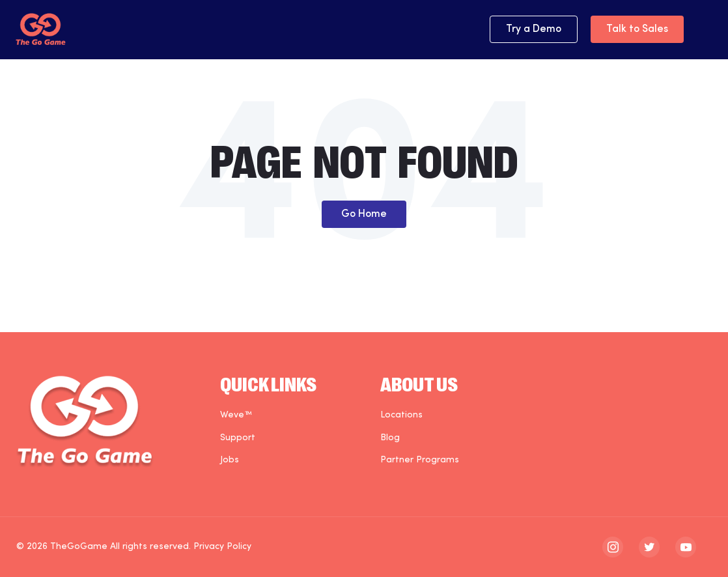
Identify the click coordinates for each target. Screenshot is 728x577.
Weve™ (236, 415)
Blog (390, 438)
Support (238, 438)
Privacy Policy (222, 547)
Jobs (230, 460)
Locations (401, 415)
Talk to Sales (637, 29)
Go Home (364, 214)
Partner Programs (420, 460)
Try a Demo (534, 29)
